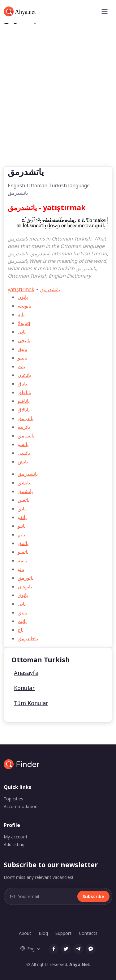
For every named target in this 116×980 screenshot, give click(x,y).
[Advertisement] (58, 105)
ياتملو (23, 552)
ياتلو (22, 526)
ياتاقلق (24, 392)
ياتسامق (26, 436)
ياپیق (22, 349)
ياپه (21, 314)
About (25, 933)
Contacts (88, 933)
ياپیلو (22, 358)
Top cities (13, 799)
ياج (21, 630)
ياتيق (22, 612)
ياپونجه (24, 306)
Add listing (14, 844)
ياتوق (23, 595)
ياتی (22, 604)
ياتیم (22, 621)
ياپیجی (24, 340)
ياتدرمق (26, 418)
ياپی (22, 332)
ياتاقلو (24, 401)
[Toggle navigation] (105, 11)
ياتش (23, 462)
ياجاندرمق (28, 638)
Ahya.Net (80, 964)
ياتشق (24, 483)
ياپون (23, 297)
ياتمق (23, 543)
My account (16, 837)
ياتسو (23, 444)
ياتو (21, 569)
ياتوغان (25, 586)
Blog (43, 933)
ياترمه (24, 427)
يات (21, 366)
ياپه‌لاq (24, 323)
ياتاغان (24, 375)
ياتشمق (25, 491)
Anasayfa (26, 673)
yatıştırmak (21, 289)
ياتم (21, 535)
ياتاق (22, 384)
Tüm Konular (31, 703)
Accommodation (21, 806)
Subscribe (93, 896)
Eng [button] (28, 949)
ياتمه (22, 560)
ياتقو (22, 517)
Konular (24, 688)
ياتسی (24, 453)
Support (63, 933)
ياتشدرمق (50, 289)
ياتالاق (24, 410)
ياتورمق (26, 578)
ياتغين (24, 500)
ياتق (22, 509)
